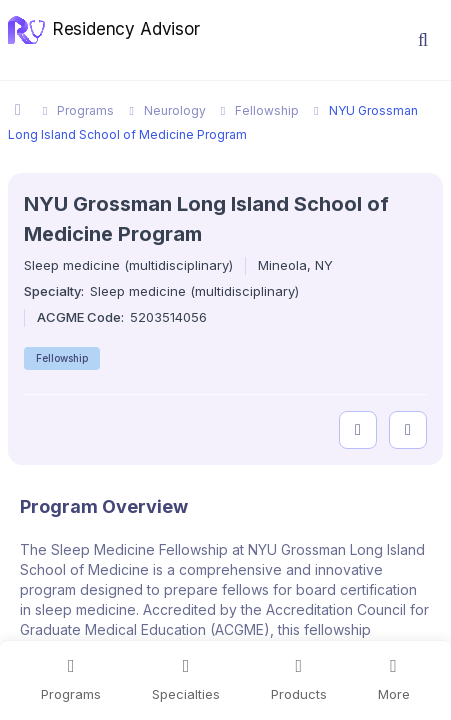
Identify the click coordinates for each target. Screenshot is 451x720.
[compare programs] (408, 430)
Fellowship (62, 358)
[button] (423, 40)
